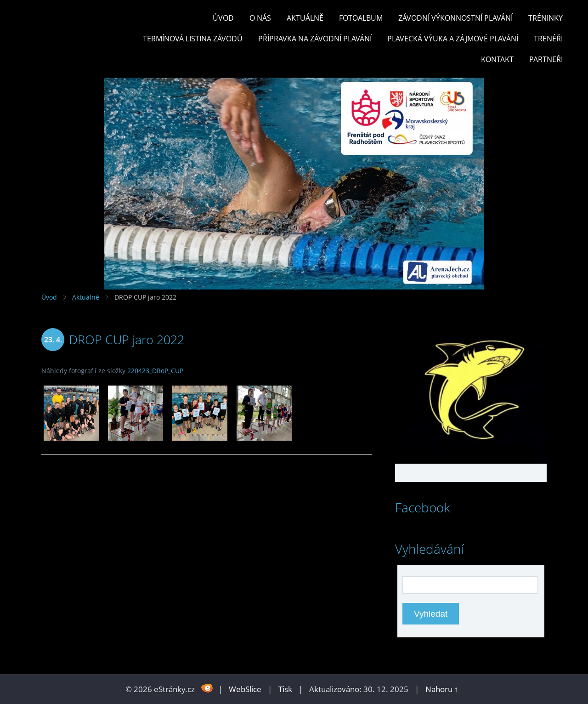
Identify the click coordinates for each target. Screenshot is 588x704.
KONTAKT (497, 59)
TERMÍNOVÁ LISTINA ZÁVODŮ (193, 39)
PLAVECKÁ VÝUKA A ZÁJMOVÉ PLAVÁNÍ (453, 39)
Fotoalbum (361, 18)
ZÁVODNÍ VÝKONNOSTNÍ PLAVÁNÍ (455, 18)
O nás (260, 18)
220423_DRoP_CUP (155, 371)
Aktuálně (305, 18)
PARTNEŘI (546, 59)
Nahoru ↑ (442, 689)
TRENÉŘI (548, 39)
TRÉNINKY (546, 18)
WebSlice (245, 689)
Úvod (223, 18)
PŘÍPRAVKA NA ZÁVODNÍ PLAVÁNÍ (315, 39)
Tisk (285, 689)
